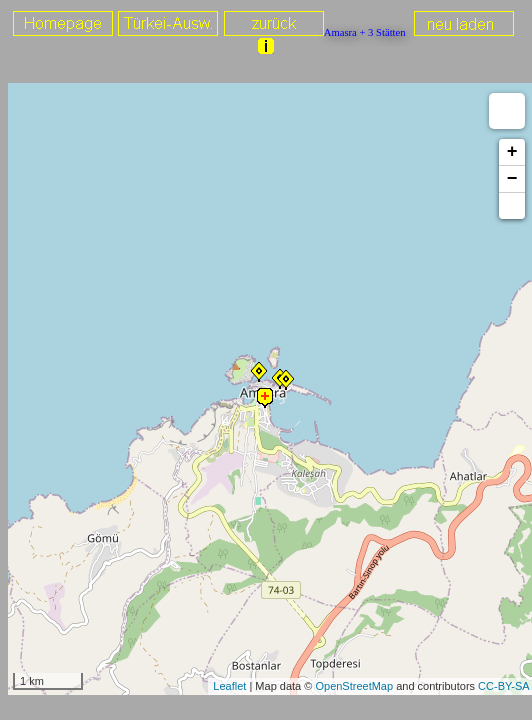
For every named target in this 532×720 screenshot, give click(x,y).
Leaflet (229, 686)
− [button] (512, 179)
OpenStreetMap (354, 686)
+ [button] (512, 152)
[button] (512, 206)
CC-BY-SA (504, 686)
